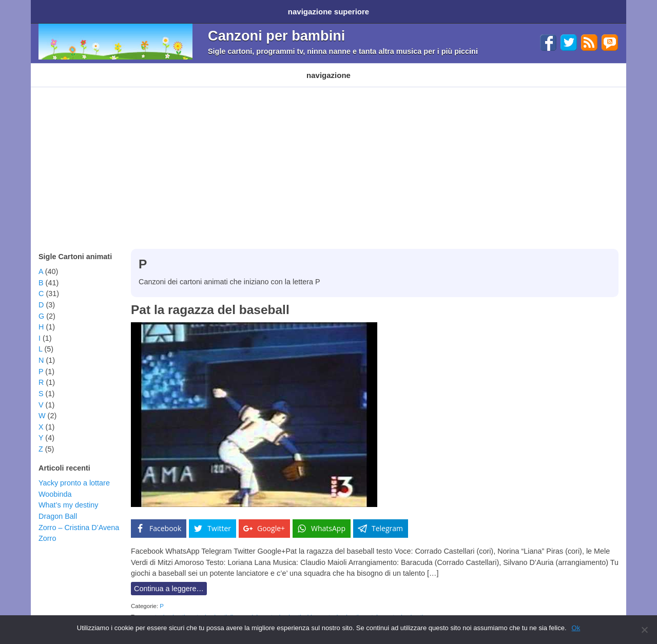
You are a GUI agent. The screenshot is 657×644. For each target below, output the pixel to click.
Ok (576, 628)
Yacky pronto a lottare (74, 473)
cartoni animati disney (217, 607)
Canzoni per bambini (276, 32)
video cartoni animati (332, 607)
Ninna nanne (290, 67)
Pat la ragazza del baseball (210, 299)
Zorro (47, 528)
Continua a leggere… (169, 578)
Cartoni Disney (122, 67)
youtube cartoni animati (392, 607)
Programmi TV (181, 67)
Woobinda (55, 484)
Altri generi (341, 67)
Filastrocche (237, 67)
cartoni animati (166, 607)
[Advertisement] (328, 154)
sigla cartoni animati (275, 607)
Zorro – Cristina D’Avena (79, 517)
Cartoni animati (61, 67)
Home (50, 9)
